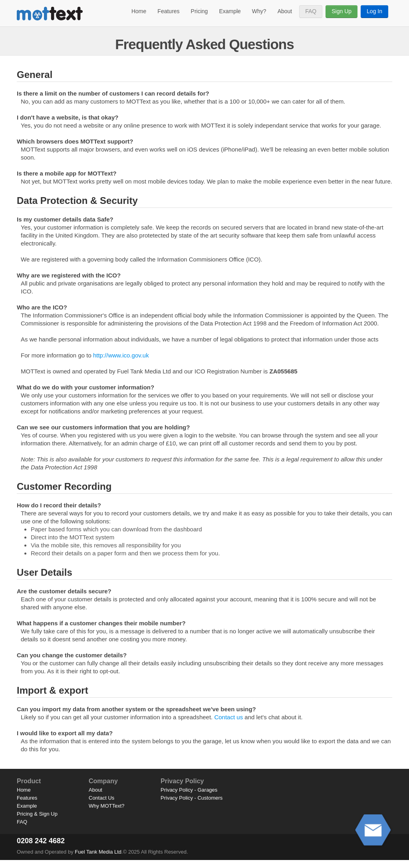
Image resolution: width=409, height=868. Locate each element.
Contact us (228, 717)
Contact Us (101, 798)
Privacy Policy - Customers (192, 798)
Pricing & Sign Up (37, 814)
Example (230, 11)
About (285, 11)
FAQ (311, 11)
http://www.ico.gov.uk (121, 355)
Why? (259, 11)
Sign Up (341, 11)
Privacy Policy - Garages (189, 790)
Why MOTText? (107, 806)
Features (168, 11)
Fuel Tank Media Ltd (98, 852)
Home (139, 11)
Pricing (200, 11)
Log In (374, 11)
